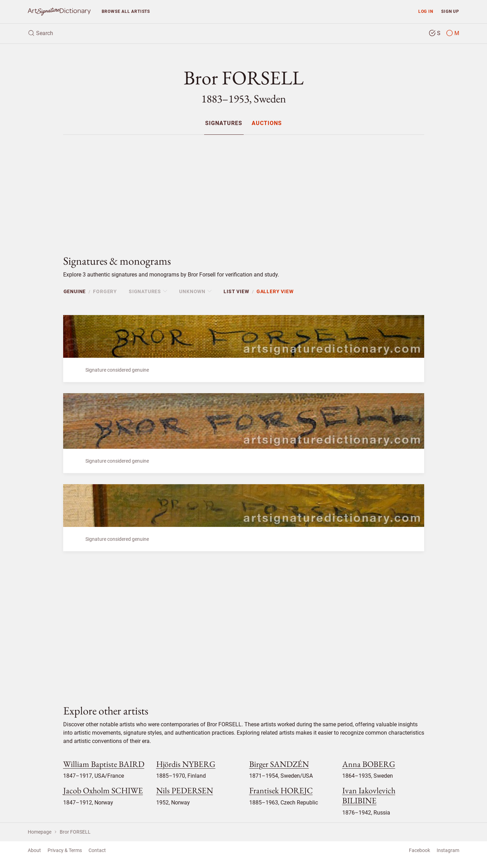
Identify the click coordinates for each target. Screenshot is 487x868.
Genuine (75, 291)
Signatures (224, 123)
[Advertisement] (244, 189)
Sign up (450, 11)
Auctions (267, 123)
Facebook (419, 850)
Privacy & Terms (65, 850)
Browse (126, 11)
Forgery (105, 291)
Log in (426, 11)
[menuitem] (224, 123)
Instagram (448, 850)
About (34, 850)
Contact (97, 850)
